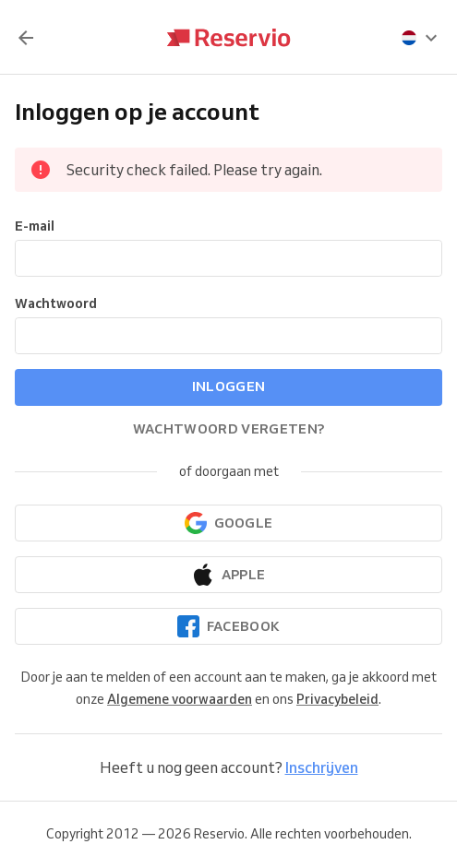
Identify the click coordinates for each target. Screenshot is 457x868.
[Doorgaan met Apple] (228, 575)
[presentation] (420, 38)
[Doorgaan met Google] (228, 523)
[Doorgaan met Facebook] (228, 626)
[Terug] (26, 38)
